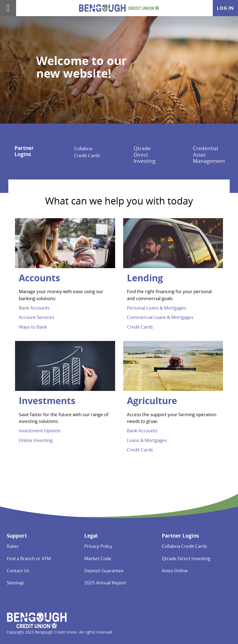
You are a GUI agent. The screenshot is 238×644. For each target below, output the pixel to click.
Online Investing (36, 440)
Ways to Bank (33, 327)
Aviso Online (175, 571)
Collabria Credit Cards (184, 546)
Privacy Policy (98, 546)
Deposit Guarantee (104, 571)
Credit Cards (140, 327)
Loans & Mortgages (147, 440)
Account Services (36, 317)
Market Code (98, 558)
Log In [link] (225, 8)
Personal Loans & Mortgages (157, 308)
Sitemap (15, 583)
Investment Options (40, 431)
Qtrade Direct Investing (144, 154)
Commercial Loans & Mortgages (160, 317)
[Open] (8, 8)
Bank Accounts (34, 308)
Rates (13, 546)
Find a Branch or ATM (29, 558)
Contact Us (18, 571)
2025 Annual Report (105, 583)
